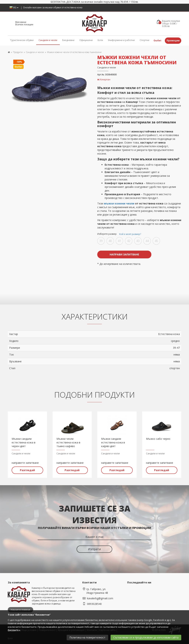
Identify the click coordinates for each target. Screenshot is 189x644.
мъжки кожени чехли (119, 203)
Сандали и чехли (48, 40)
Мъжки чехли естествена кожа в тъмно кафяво (68, 442)
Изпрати (94, 549)
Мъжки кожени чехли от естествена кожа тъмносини (74, 52)
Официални (86, 40)
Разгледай (27, 470)
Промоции (173, 41)
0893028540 (94, 604)
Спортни (145, 40)
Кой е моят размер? (130, 234)
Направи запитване (124, 254)
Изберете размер (120, 234)
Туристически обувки (22, 40)
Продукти (18, 52)
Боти (100, 40)
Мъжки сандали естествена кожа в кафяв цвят (113, 442)
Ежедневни (68, 40)
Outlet (157, 41)
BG (14, 7)
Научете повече (20, 610)
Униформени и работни (121, 40)
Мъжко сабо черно (158, 439)
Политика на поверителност (87, 637)
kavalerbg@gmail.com (100, 598)
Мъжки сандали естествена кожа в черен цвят (24, 442)
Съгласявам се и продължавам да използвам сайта (146, 637)
